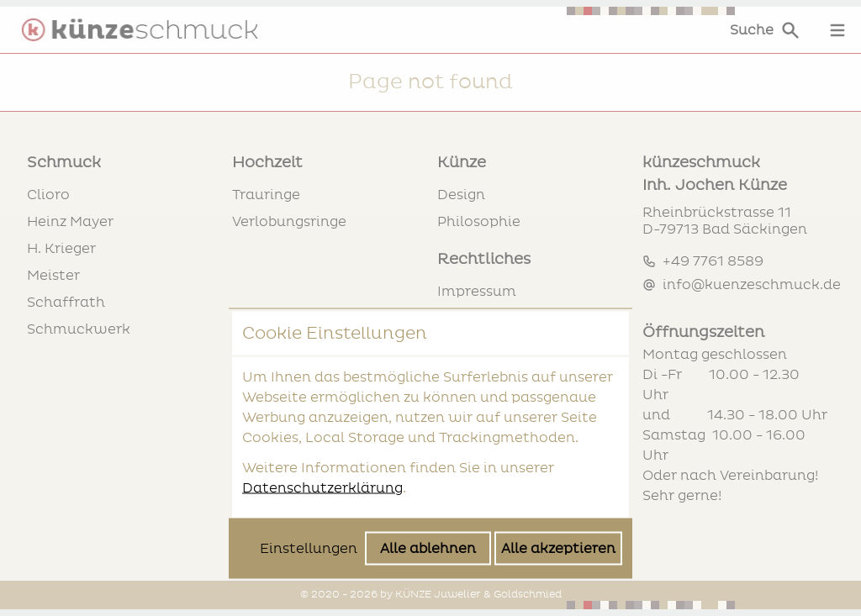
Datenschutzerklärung (322, 353)
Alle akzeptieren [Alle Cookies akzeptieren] (558, 413)
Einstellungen (309, 413)
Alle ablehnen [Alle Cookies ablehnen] (428, 413)
